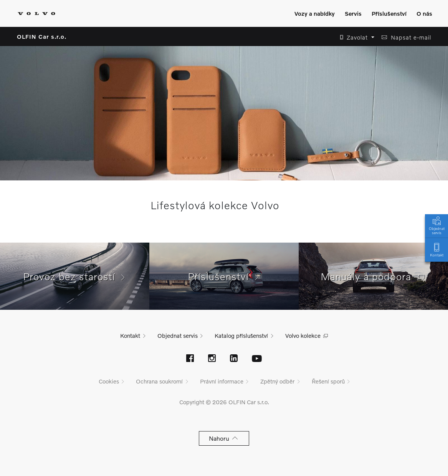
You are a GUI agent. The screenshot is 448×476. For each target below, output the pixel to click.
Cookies (109, 381)
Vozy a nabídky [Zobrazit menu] (315, 13)
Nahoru (224, 438)
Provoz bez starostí (75, 276)
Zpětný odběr (277, 381)
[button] (355, 37)
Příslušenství (224, 276)
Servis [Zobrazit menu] (353, 13)
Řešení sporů (328, 381)
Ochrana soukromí (159, 381)
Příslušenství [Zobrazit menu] (389, 13)
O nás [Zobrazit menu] (424, 13)
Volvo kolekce (303, 336)
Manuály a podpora (374, 276)
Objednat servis (436, 225)
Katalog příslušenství (241, 336)
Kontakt (436, 249)
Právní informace (222, 381)
